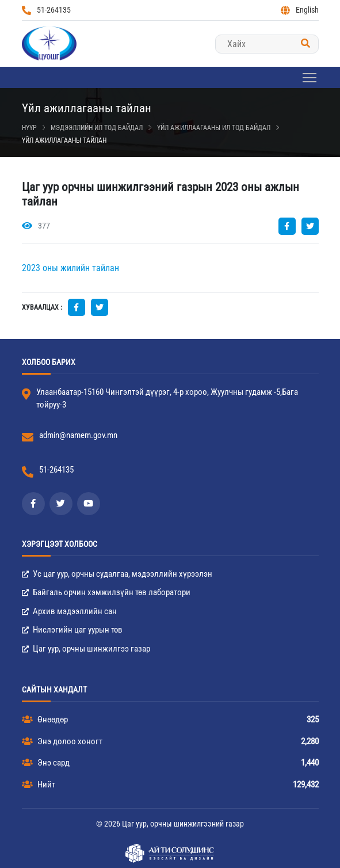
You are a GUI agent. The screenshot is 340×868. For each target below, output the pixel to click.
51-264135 (46, 10)
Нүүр (29, 128)
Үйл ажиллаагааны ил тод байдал (214, 128)
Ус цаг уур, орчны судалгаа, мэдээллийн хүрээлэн (117, 574)
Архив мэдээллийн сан (69, 611)
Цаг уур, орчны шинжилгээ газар (86, 649)
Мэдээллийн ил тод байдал (97, 128)
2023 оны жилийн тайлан (70, 268)
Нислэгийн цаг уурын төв (72, 630)
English (300, 10)
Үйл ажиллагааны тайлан (64, 140)
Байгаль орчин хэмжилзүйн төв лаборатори (106, 592)
